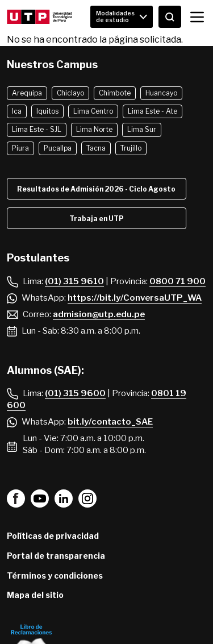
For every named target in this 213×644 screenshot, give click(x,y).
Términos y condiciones (55, 576)
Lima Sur (142, 129)
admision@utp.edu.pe (99, 314)
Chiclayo (70, 93)
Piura (20, 148)
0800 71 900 (177, 281)
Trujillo (131, 148)
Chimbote (115, 93)
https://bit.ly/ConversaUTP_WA (135, 298)
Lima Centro (93, 111)
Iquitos (47, 111)
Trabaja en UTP (97, 219)
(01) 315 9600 (75, 393)
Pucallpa (58, 148)
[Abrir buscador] (170, 17)
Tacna (96, 148)
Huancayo (161, 93)
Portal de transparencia (56, 556)
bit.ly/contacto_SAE (110, 422)
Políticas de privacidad (53, 536)
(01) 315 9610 (74, 281)
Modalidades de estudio (115, 16)
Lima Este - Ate (153, 111)
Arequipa (27, 93)
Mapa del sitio (35, 595)
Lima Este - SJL (37, 129)
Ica (17, 111)
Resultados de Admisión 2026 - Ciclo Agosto (96, 189)
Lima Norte (94, 129)
